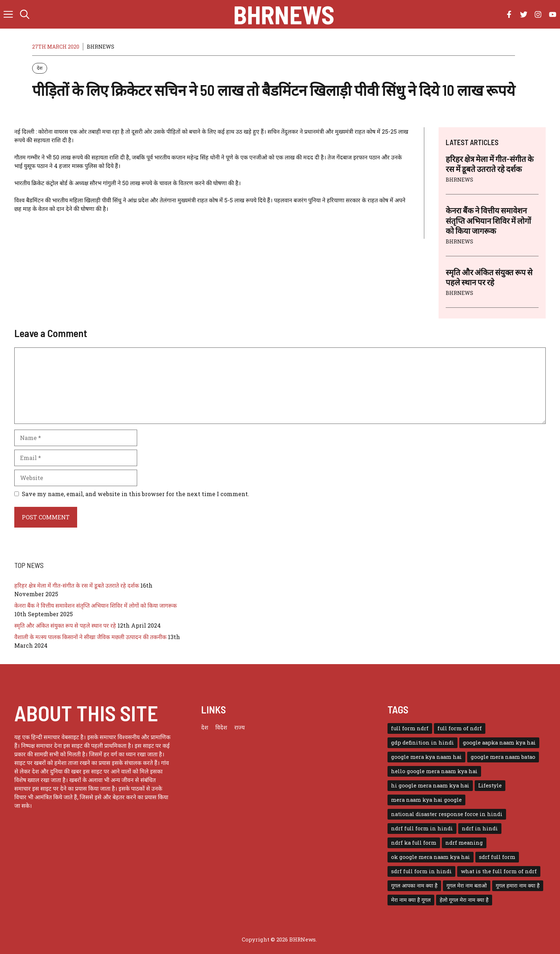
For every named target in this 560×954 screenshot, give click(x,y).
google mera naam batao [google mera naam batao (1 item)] (503, 757)
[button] (25, 14)
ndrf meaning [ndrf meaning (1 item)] (464, 843)
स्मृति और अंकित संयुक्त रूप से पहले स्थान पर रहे (65, 625)
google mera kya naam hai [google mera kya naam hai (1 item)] (426, 757)
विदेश (221, 727)
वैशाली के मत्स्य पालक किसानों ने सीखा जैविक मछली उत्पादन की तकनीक (90, 637)
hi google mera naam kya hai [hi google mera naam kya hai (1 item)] (430, 785)
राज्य (239, 727)
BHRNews (284, 14)
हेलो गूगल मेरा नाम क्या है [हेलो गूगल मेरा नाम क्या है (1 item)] (464, 900)
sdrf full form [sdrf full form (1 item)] (497, 857)
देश (40, 68)
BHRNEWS (101, 47)
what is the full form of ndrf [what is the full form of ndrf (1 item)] (499, 871)
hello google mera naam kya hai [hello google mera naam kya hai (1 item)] (434, 771)
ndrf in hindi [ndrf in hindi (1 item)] (480, 828)
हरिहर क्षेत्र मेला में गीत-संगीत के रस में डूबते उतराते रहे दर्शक (77, 585)
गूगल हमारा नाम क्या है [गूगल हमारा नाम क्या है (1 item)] (518, 886)
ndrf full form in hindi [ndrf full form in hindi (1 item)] (422, 828)
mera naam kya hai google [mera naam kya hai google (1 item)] (426, 800)
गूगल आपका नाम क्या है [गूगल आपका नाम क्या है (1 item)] (414, 886)
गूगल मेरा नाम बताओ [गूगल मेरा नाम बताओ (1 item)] (467, 886)
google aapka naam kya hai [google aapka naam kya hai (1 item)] (499, 743)
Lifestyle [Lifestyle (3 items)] (490, 785)
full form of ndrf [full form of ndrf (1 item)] (460, 728)
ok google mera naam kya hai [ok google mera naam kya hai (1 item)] (431, 857)
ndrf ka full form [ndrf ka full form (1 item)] (414, 843)
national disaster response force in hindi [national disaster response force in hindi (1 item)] (447, 814)
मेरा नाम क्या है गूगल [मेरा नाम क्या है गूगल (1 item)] (411, 900)
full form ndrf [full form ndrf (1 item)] (410, 728)
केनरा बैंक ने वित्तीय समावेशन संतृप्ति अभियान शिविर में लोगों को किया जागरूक (488, 220)
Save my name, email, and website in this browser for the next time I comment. (136, 494)
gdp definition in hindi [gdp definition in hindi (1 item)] (422, 743)
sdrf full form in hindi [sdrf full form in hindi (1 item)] (421, 871)
